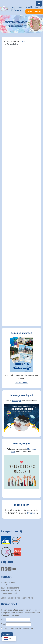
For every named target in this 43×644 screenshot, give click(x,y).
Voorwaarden (27, 628)
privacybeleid (29, 598)
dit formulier (32, 513)
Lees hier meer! (21, 383)
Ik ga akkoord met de (17, 628)
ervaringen (17, 401)
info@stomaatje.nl (9, 593)
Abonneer (7, 635)
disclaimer (16, 598)
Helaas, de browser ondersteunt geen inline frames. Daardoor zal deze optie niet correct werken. (21, 187)
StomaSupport (34, 12)
